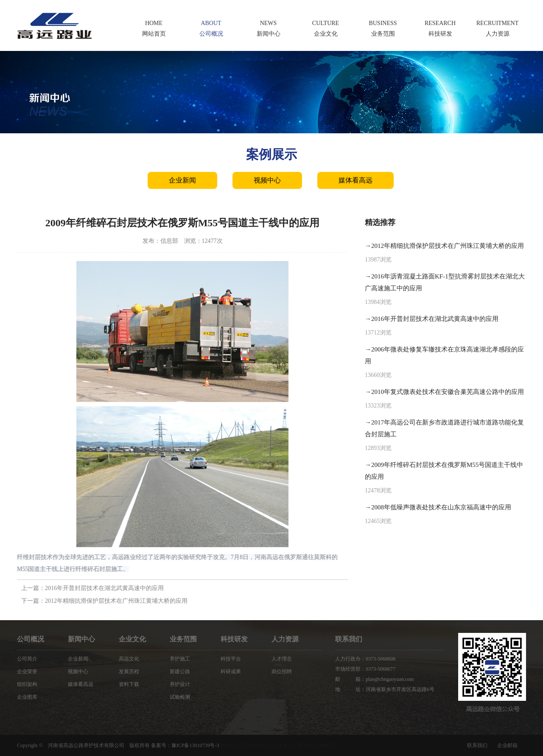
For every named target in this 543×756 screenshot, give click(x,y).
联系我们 (477, 745)
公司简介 (27, 659)
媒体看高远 (355, 180)
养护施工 (180, 659)
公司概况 (31, 639)
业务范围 (183, 639)
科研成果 (231, 672)
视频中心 (267, 180)
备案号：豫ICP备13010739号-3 (185, 745)
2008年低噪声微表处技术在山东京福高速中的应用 (441, 507)
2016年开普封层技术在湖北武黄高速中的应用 (104, 588)
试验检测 (180, 697)
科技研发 (234, 639)
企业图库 (27, 697)
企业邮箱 (507, 745)
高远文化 (129, 659)
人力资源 (285, 639)
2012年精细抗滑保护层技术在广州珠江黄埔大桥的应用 (116, 601)
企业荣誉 (27, 672)
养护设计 (180, 684)
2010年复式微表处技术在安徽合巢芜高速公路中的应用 (448, 392)
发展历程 (129, 672)
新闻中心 (81, 639)
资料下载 (129, 684)
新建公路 (180, 672)
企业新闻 (182, 180)
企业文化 (132, 639)
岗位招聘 (282, 672)
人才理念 (282, 659)
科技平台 (231, 659)
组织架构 (27, 684)
